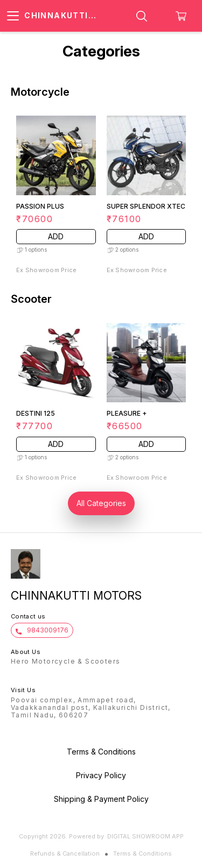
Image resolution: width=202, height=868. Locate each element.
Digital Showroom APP (145, 836)
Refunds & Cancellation (65, 853)
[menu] (13, 16)
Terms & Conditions (142, 853)
